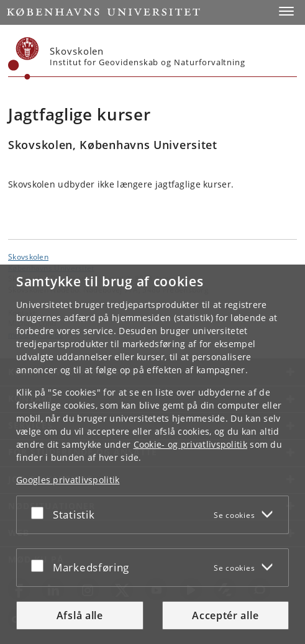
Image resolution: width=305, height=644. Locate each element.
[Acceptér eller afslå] (40, 512)
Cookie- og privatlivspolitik (190, 444)
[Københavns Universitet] (24, 58)
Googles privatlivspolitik (68, 480)
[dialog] (152, 454)
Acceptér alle (225, 615)
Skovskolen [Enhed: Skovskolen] (28, 256)
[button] (286, 11)
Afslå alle (80, 615)
